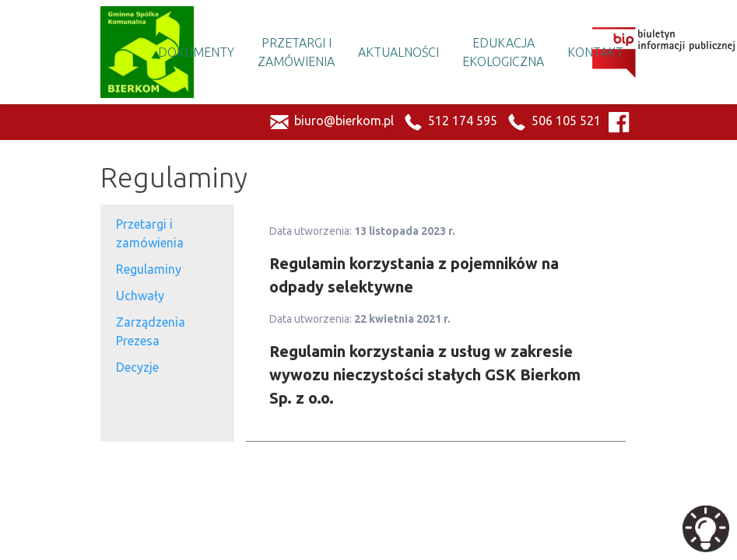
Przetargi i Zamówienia (296, 52)
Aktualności (398, 52)
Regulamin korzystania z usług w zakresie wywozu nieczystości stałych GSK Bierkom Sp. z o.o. (425, 374)
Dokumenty (196, 52)
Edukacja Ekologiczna (503, 52)
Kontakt (595, 52)
